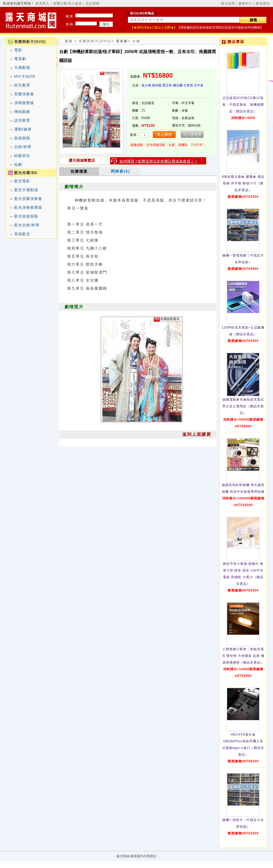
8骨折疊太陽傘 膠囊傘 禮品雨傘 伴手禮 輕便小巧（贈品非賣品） (243, 183)
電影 (18, 50)
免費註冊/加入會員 (67, 3)
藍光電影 (22, 181)
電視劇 (20, 59)
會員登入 (42, 3)
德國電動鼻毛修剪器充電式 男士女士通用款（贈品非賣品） (243, 406)
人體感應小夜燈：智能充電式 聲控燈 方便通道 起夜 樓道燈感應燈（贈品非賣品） (243, 656)
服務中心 (245, 3)
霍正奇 (167, 85)
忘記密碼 (93, 3)
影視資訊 (263, 3)
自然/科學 (23, 147)
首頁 (69, 41)
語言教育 (22, 120)
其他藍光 (22, 234)
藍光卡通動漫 (26, 190)
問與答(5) (120, 171)
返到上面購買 (197, 434)
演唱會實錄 (24, 103)
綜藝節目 (22, 156)
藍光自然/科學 (27, 225)
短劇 (18, 164)
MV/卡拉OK (25, 76)
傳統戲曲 (22, 112)
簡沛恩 (157, 85)
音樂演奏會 (24, 94)
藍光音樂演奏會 (28, 199)
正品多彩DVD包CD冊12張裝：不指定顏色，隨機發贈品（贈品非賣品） (243, 105)
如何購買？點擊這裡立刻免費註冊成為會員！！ (159, 161)
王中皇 (199, 85)
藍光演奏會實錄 (28, 207)
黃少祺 (146, 85)
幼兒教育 (22, 85)
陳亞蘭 (178, 85)
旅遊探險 (22, 138)
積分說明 (228, 3)
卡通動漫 (22, 68)
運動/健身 (23, 129)
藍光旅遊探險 (26, 216)
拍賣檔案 (79, 171)
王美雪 (188, 85)
